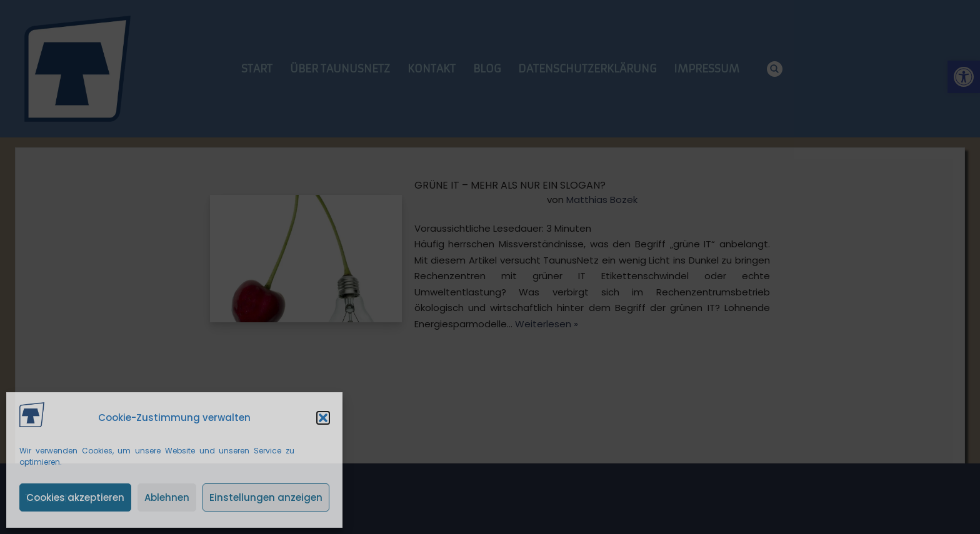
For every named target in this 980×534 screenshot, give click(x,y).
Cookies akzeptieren (75, 497)
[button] (323, 418)
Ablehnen (167, 497)
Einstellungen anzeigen (266, 497)
